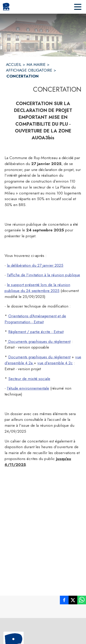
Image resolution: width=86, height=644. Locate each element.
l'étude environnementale (28, 388)
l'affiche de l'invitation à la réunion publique (43, 275)
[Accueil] (6, 7)
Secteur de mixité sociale (29, 379)
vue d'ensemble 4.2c (55, 363)
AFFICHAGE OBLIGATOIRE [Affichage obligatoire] (29, 70)
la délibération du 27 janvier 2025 (35, 265)
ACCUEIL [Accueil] (14, 65)
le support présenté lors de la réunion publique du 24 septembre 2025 (37, 288)
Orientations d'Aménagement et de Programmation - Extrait (35, 319)
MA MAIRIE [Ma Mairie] (36, 65)
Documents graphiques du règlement (39, 341)
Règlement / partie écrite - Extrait (36, 332)
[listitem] (64, 601)
